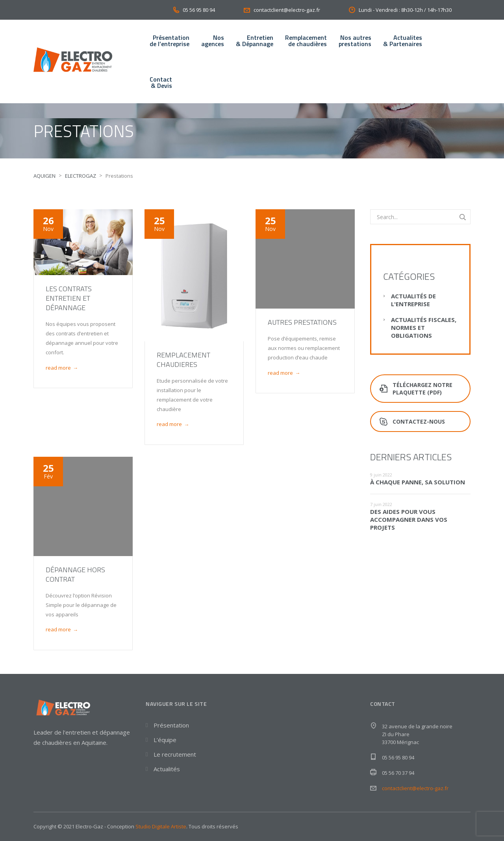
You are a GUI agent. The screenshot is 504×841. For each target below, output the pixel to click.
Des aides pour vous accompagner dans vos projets (409, 519)
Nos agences (213, 41)
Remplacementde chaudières (306, 41)
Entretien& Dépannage (255, 41)
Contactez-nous (412, 421)
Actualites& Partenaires (403, 41)
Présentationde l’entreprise (170, 41)
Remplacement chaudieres (183, 360)
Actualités (167, 769)
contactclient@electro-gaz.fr (415, 788)
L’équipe (165, 740)
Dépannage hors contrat (75, 574)
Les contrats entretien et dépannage (69, 298)
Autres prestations (302, 322)
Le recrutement (175, 754)
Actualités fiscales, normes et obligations (424, 327)
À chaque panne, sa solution (418, 482)
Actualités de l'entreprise (413, 300)
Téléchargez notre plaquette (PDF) (416, 389)
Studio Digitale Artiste (161, 826)
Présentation (171, 725)
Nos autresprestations (355, 41)
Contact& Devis (161, 82)
